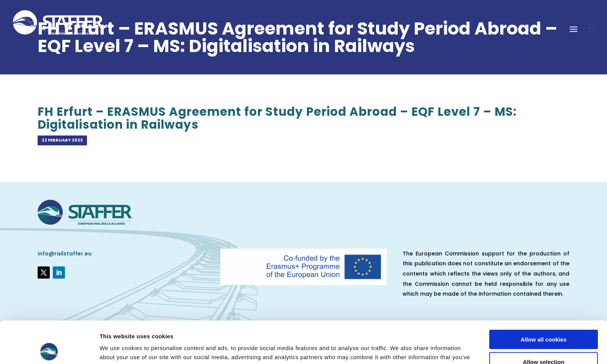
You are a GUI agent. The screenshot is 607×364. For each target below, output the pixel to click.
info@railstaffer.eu (65, 254)
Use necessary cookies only (544, 342)
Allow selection (543, 320)
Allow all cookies (544, 297)
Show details (399, 349)
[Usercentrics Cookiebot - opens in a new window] (49, 349)
